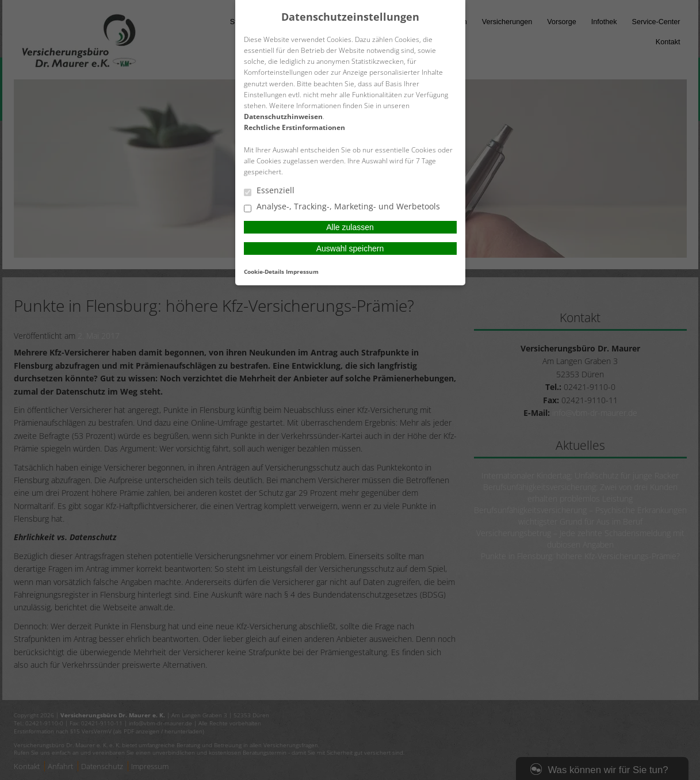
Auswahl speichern (350, 248)
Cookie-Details (264, 272)
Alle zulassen (350, 227)
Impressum (302, 272)
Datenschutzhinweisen (283, 116)
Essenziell (269, 191)
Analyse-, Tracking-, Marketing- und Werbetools (342, 207)
